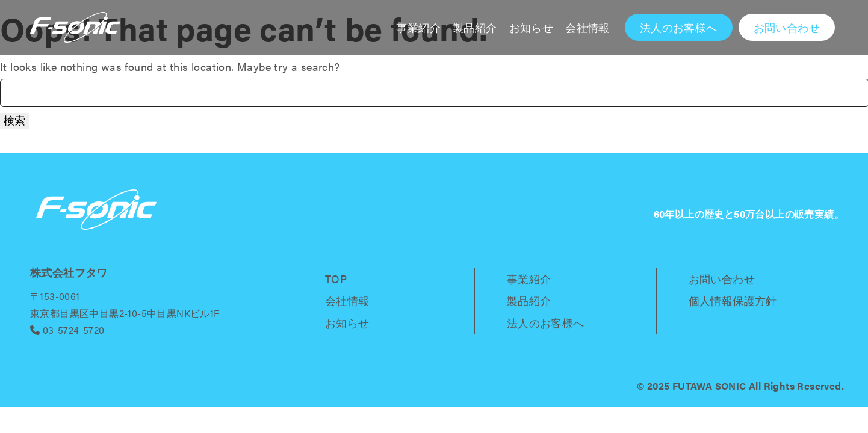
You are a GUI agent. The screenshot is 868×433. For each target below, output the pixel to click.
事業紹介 (418, 27)
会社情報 (587, 27)
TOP (336, 279)
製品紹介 (475, 27)
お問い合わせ (722, 279)
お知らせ (532, 27)
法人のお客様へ (546, 323)
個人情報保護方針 (733, 300)
